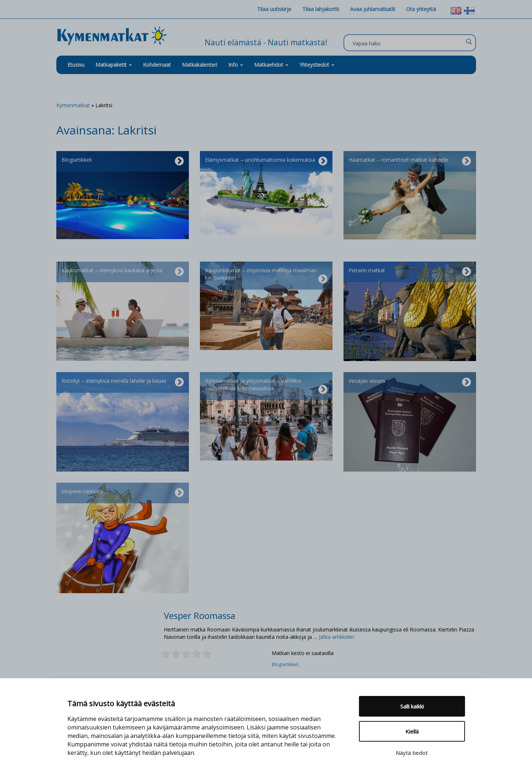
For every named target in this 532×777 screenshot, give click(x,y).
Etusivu (76, 65)
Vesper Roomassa (200, 615)
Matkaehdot (271, 65)
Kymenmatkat (73, 105)
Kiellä (412, 731)
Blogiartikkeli (123, 161)
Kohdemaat (157, 65)
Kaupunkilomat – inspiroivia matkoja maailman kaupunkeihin (266, 276)
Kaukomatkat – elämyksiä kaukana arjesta (123, 272)
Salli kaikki (412, 706)
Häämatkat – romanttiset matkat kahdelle (410, 161)
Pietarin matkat (410, 272)
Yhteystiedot (317, 65)
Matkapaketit (114, 65)
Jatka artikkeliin (337, 637)
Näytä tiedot (412, 753)
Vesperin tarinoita (123, 493)
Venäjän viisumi (410, 382)
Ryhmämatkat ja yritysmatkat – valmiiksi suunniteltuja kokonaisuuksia (266, 386)
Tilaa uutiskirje (274, 9)
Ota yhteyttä (421, 9)
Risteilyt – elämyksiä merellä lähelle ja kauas (123, 382)
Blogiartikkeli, (286, 664)
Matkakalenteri (200, 65)
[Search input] (408, 43)
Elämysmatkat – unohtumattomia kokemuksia (266, 161)
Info (236, 65)
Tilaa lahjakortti (321, 9)
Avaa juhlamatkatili (373, 9)
